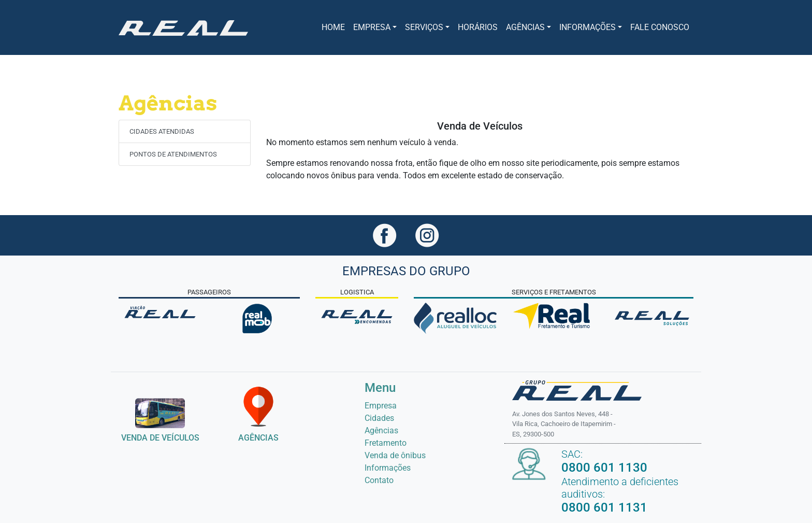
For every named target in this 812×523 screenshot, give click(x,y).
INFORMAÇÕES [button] (588, 27)
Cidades (379, 418)
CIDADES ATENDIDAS (162, 131)
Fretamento (386, 443)
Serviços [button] (424, 27)
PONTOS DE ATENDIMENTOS (173, 154)
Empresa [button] (372, 27)
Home (333, 27)
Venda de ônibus (395, 455)
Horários (478, 27)
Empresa (381, 406)
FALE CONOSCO (660, 27)
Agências (381, 430)
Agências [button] (525, 27)
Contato (379, 480)
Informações (388, 468)
